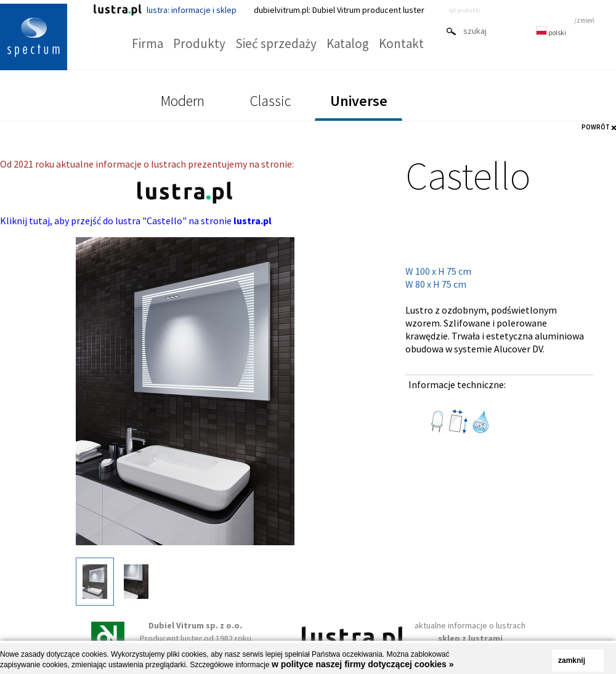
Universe (359, 101)
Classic (270, 101)
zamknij (572, 660)
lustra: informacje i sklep (165, 10)
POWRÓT (596, 127)
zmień (586, 20)
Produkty (199, 43)
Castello (468, 175)
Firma (148, 43)
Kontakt (401, 43)
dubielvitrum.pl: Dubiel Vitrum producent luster (339, 10)
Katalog (348, 43)
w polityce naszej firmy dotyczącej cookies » (363, 664)
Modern (183, 101)
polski (551, 33)
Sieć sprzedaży (276, 43)
